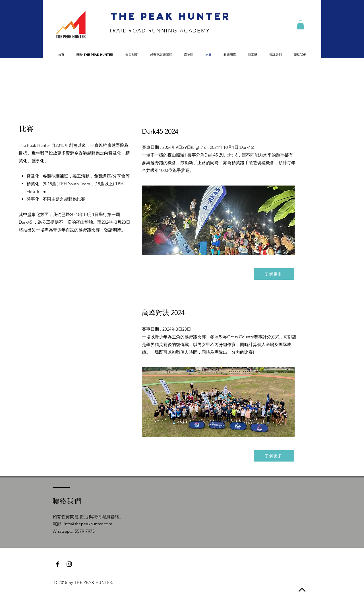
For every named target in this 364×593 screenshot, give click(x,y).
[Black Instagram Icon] (69, 564)
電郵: (58, 524)
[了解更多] (274, 274)
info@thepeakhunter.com (88, 524)
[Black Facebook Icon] (58, 564)
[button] (300, 25)
